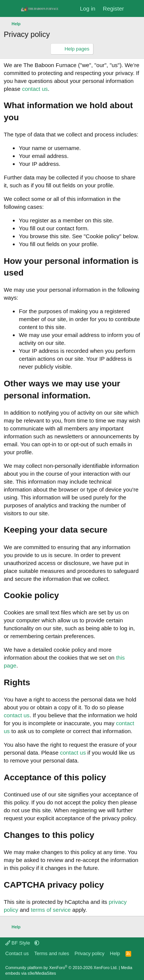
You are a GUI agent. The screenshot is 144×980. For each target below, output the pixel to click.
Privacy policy (90, 953)
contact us (35, 89)
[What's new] (135, 8)
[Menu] (10, 9)
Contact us (17, 953)
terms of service (51, 910)
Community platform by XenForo (61, 968)
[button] (37, 943)
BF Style (18, 943)
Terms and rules (52, 953)
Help (115, 953)
